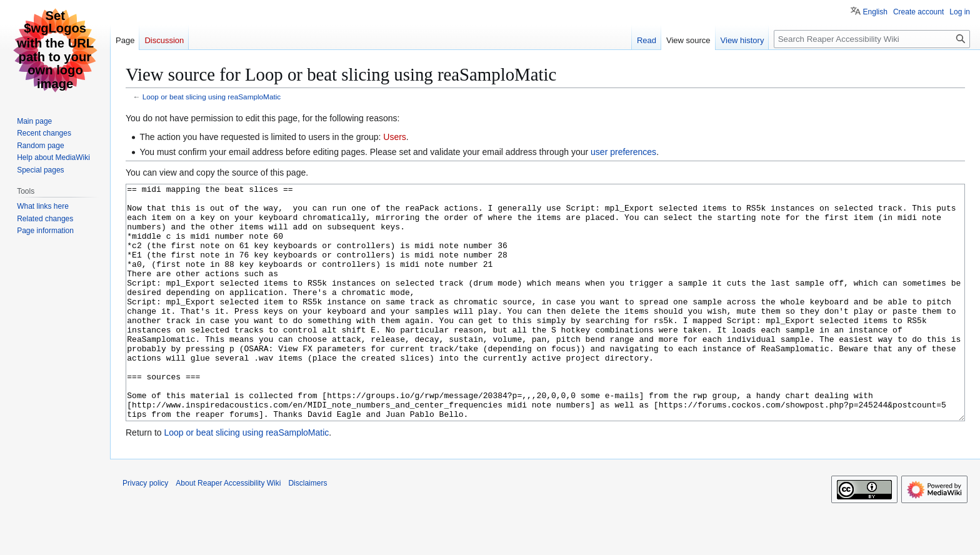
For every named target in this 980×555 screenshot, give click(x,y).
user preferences (623, 152)
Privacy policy (145, 530)
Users (395, 137)
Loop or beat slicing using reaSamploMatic (212, 97)
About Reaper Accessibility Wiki (228, 530)
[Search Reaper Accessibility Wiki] (872, 39)
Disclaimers (307, 530)
